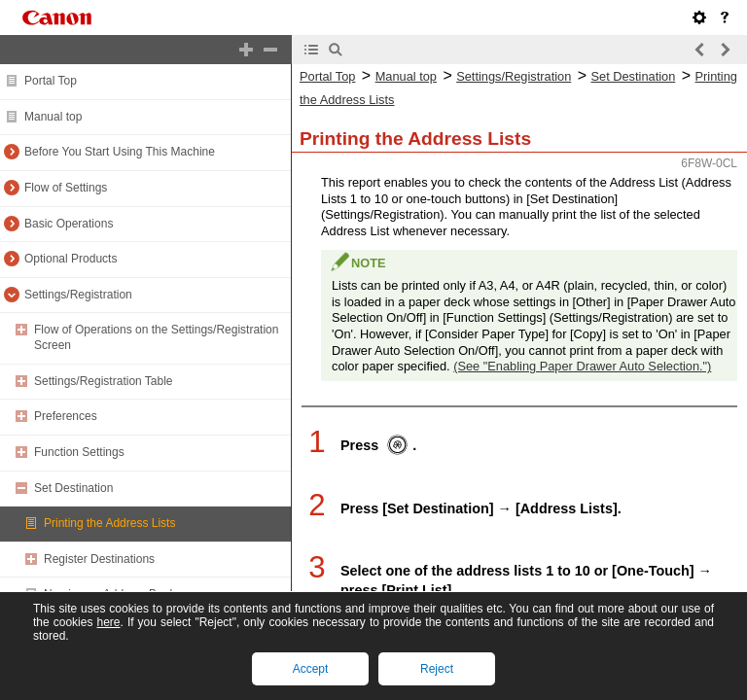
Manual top (53, 117)
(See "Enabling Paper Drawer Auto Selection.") (582, 366)
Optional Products (71, 259)
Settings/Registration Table (104, 381)
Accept (311, 669)
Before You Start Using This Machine (120, 152)
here (108, 622)
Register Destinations (99, 559)
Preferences (66, 416)
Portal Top (51, 81)
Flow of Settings (66, 188)
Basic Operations (69, 224)
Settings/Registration (78, 295)
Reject (437, 669)
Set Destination (73, 488)
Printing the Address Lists (109, 523)
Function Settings (79, 452)
